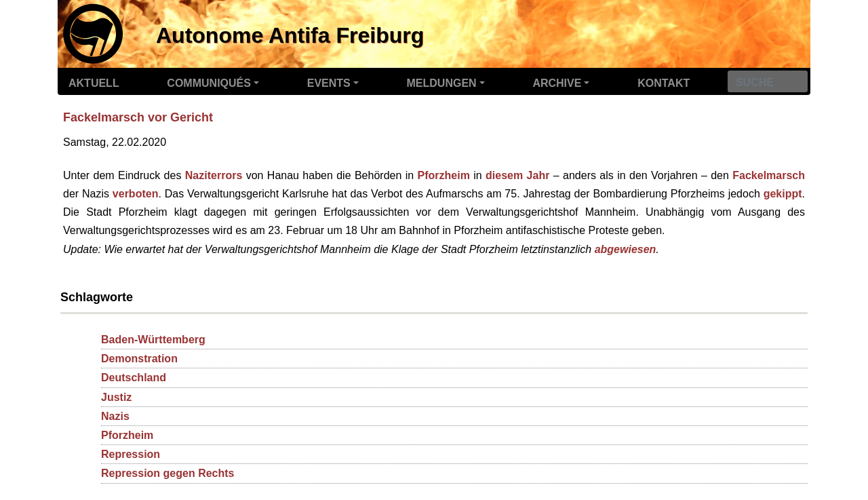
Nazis (115, 416)
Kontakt (664, 83)
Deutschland (134, 378)
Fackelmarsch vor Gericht (138, 117)
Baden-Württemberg (153, 340)
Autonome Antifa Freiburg (290, 35)
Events (329, 83)
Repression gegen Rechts (168, 473)
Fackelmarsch (769, 175)
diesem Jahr (517, 175)
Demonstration (139, 359)
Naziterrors (214, 175)
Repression (131, 454)
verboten (136, 194)
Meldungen (442, 83)
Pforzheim (444, 175)
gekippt (783, 194)
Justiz (116, 397)
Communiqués (209, 83)
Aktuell (94, 83)
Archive (557, 83)
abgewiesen (626, 249)
